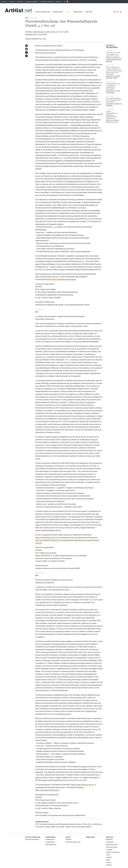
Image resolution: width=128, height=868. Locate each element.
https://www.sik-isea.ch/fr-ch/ (47, 538)
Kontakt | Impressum (113, 852)
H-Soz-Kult (12, 2)
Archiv (68, 12)
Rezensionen (58, 12)
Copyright (109, 850)
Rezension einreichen (32, 839)
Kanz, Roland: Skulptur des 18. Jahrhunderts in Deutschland (113, 100)
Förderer (109, 865)
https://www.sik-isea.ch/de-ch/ (47, 277)
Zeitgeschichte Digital (32, 2)
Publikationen (50, 839)
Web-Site (68, 839)
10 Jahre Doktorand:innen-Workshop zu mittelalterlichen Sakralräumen (112, 115)
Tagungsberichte (51, 845)
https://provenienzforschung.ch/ (64, 279)
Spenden (109, 857)
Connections (20, 2)
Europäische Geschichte (47, 2)
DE (115, 12)
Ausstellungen (50, 842)
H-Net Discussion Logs (73, 842)
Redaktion (109, 839)
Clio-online (4, 2)
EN (118, 12)
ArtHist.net (59, 2)
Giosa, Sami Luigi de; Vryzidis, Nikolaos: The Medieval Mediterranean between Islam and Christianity (114, 71)
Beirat (108, 860)
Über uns (89, 12)
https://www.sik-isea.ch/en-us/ (82, 785)
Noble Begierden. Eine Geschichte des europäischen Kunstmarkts (113, 86)
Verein (108, 855)
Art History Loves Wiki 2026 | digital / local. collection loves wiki (113, 54)
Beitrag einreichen (43, 12)
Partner (108, 862)
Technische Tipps (112, 847)
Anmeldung (78, 12)
